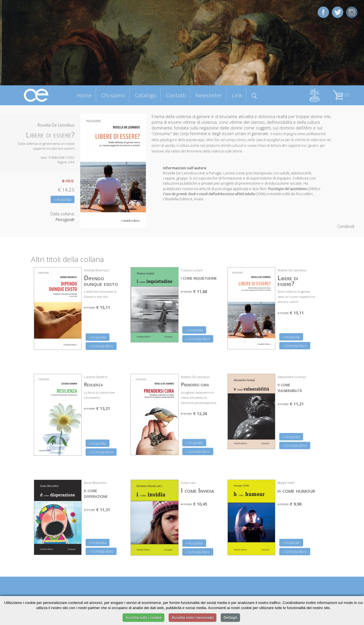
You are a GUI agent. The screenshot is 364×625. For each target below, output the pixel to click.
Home (84, 95)
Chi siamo (113, 95)
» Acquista (63, 199)
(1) (341, 95)
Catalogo (146, 95)
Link (237, 95)
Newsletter (209, 95)
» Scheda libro (101, 346)
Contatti (176, 95)
